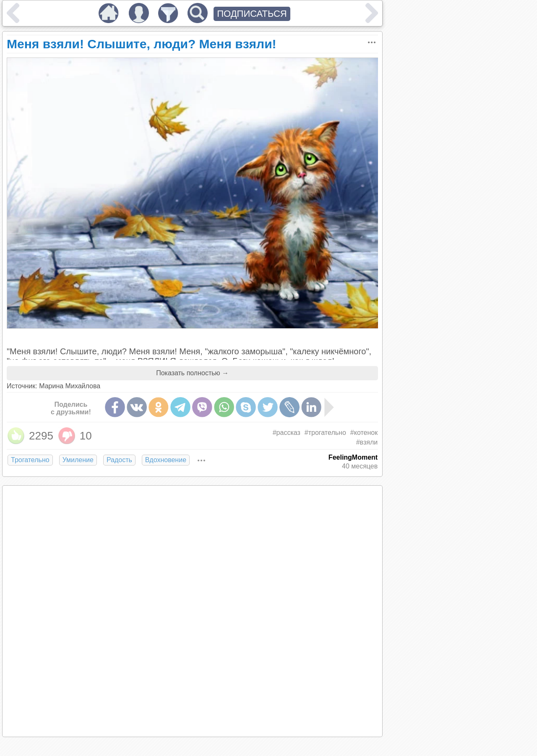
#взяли (367, 442)
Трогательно (30, 460)
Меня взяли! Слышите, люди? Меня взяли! (142, 44)
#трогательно (325, 433)
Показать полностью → (192, 373)
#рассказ (287, 433)
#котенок (364, 433)
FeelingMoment (353, 457)
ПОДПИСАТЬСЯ (252, 14)
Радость (119, 460)
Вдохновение (166, 460)
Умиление (78, 460)
